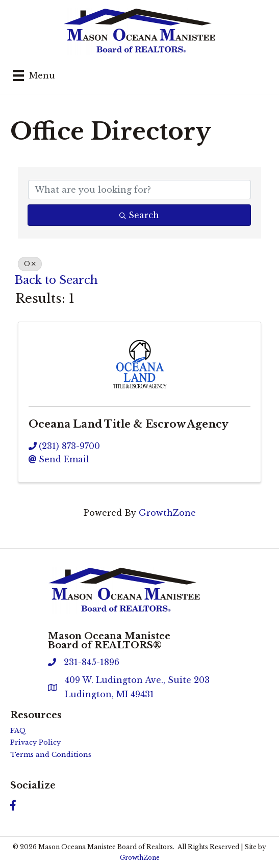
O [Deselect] (30, 264)
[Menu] (34, 75)
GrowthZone (167, 513)
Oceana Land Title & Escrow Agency (129, 424)
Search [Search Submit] (139, 215)
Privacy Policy (35, 742)
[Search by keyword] (139, 190)
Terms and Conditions (51, 755)
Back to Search (56, 280)
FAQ (18, 731)
